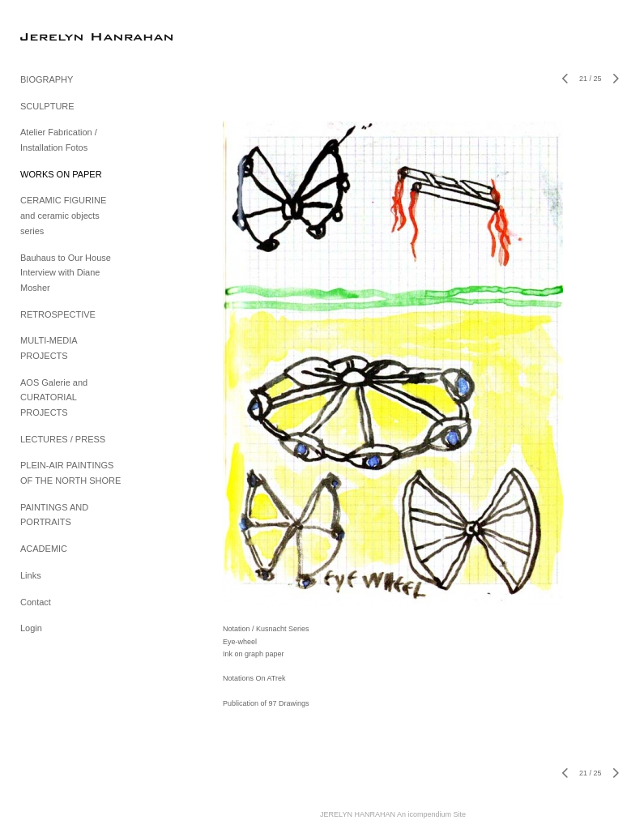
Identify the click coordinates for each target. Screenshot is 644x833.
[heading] (61, 36)
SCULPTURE (47, 106)
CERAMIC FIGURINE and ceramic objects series (63, 215)
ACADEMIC (44, 549)
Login (31, 628)
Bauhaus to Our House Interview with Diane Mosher (66, 273)
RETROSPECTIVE (58, 314)
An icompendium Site (431, 814)
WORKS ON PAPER (61, 174)
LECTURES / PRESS (63, 439)
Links (31, 575)
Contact (36, 602)
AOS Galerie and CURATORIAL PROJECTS (54, 397)
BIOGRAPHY (47, 79)
